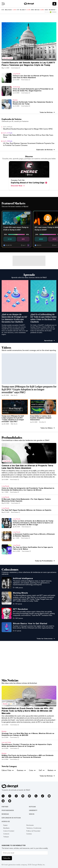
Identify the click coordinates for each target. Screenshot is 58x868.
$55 (23, 239)
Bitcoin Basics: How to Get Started (30, 623)
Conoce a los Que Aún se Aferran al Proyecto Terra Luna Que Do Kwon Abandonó (27, 467)
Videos (32, 814)
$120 (10, 239)
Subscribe (7, 858)
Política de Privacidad (33, 831)
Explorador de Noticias (11, 818)
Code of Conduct (9, 831)
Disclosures (30, 825)
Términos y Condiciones (34, 828)
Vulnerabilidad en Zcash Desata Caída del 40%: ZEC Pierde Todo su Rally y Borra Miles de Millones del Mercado (28, 711)
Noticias (32, 807)
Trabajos (6, 837)
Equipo (5, 825)
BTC (3, 10)
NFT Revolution (20, 609)
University (33, 810)
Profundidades (8, 810)
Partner (5, 807)
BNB (32, 10)
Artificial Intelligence (23, 578)
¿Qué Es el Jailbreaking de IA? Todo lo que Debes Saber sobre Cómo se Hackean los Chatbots (44, 318)
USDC (46, 10)
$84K (41, 239)
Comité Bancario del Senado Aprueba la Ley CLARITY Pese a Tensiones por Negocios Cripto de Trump (28, 64)
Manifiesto (6, 828)
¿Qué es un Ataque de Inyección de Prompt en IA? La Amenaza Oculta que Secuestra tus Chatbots (14, 318)
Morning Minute (20, 593)
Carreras (29, 834)
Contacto (6, 834)
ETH (18, 10)
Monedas (5, 814)
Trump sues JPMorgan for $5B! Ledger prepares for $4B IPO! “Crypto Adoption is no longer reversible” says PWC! (29, 389)
